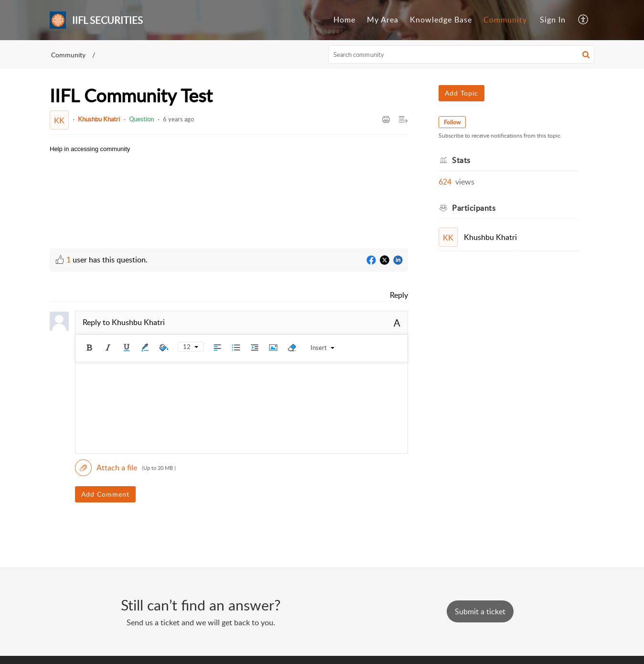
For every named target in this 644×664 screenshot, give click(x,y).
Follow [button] (452, 122)
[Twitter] (385, 261)
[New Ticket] (480, 611)
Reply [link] (399, 295)
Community (505, 20)
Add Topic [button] (462, 93)
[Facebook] (371, 261)
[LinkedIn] (398, 261)
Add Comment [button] (105, 494)
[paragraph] (90, 149)
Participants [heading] (474, 208)
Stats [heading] (461, 160)
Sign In (553, 20)
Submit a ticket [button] (480, 611)
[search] (462, 54)
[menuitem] (344, 20)
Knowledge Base (441, 20)
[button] (584, 20)
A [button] (397, 323)
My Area (383, 20)
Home (344, 20)
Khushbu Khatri (99, 119)
